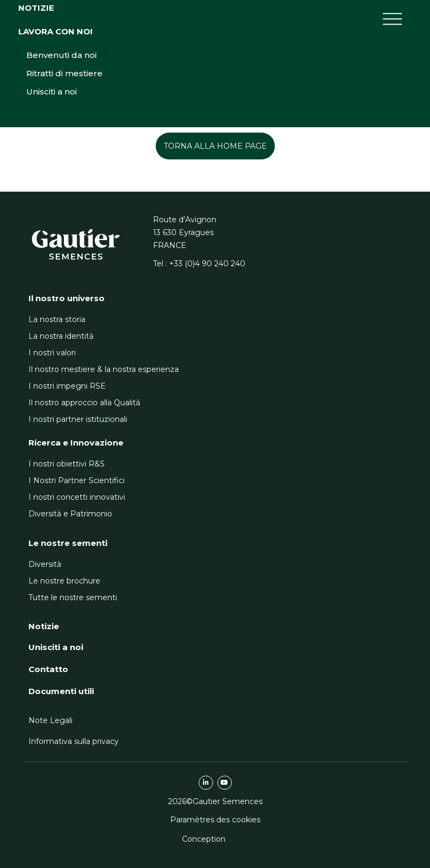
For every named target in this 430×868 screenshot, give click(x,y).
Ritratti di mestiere (64, 151)
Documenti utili (61, 691)
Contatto (48, 669)
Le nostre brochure (64, 581)
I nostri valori (52, 353)
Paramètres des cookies (215, 820)
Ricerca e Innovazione (76, 443)
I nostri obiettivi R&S (67, 464)
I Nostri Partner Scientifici (76, 480)
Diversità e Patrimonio (70, 514)
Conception (204, 839)
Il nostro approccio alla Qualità (84, 403)
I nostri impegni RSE (67, 386)
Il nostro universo (67, 298)
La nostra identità (61, 336)
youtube (225, 783)
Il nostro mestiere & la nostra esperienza (104, 369)
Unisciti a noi (52, 169)
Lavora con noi (56, 109)
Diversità (45, 564)
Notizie (36, 85)
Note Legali (50, 720)
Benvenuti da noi (61, 132)
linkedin (206, 783)
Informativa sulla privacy (74, 741)
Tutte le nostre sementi (73, 597)
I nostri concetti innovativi (77, 497)
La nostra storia (57, 319)
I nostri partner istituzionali (78, 419)
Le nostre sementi (68, 543)
